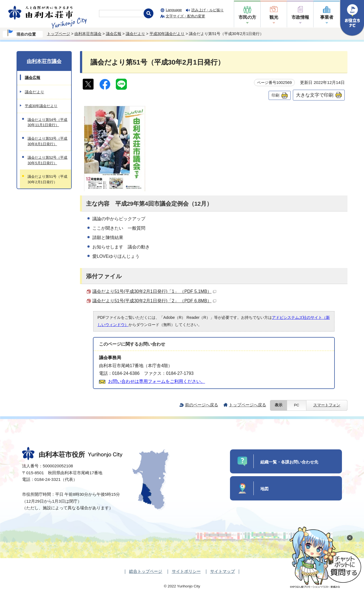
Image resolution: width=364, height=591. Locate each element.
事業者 (327, 17)
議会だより (135, 34)
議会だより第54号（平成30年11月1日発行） (47, 122)
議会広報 (114, 34)
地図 (264, 489)
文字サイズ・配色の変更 (185, 16)
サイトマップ (223, 571)
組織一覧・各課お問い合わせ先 (289, 462)
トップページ (58, 34)
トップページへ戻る (247, 405)
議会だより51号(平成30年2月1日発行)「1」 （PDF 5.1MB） (154, 291)
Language (174, 10)
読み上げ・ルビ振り (208, 10)
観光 (274, 17)
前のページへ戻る (202, 405)
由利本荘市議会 (88, 34)
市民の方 (247, 17)
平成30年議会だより (167, 34)
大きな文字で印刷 (315, 95)
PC (297, 405)
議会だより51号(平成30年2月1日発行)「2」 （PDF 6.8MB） (154, 301)
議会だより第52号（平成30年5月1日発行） (47, 160)
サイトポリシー (186, 571)
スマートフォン (327, 405)
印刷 (275, 95)
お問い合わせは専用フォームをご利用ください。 (157, 381)
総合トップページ (146, 571)
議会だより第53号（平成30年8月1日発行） (47, 141)
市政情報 (300, 17)
